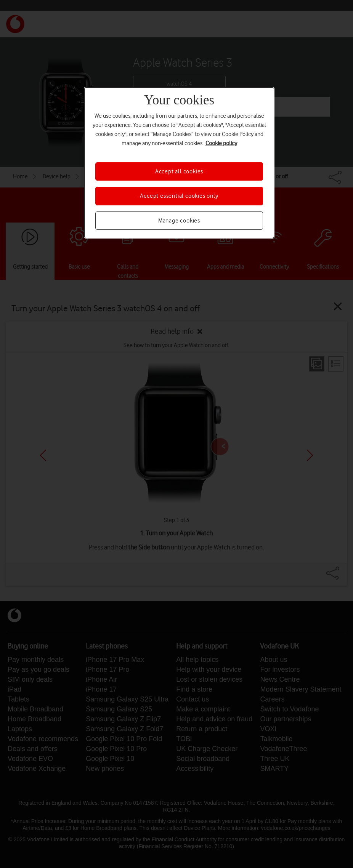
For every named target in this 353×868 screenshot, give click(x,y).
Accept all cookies (179, 171)
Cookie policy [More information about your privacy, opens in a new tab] (221, 143)
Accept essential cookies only (179, 196)
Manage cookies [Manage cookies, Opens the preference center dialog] (179, 221)
